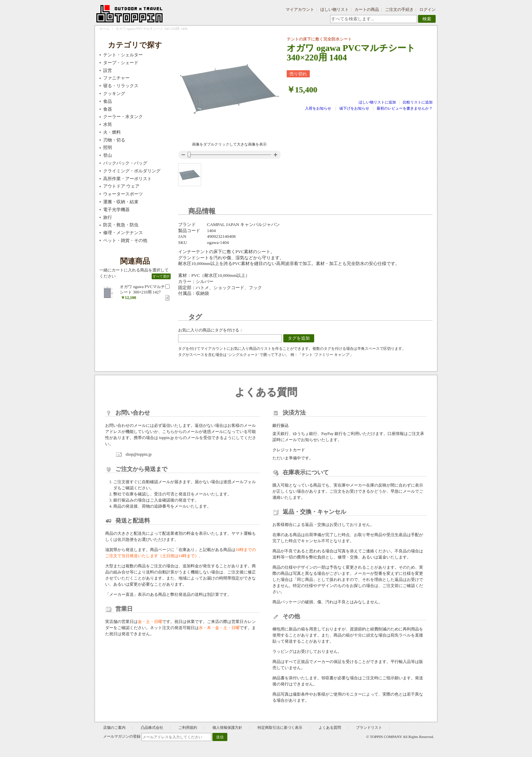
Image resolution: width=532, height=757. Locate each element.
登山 (108, 155)
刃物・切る (114, 140)
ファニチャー (116, 78)
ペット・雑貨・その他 (125, 240)
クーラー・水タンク (123, 117)
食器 (108, 109)
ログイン (427, 10)
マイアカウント (300, 10)
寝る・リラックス (121, 86)
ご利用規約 (188, 727)
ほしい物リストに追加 (378, 102)
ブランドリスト (369, 727)
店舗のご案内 (114, 727)
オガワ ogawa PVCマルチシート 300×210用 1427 (142, 289)
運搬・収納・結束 (121, 202)
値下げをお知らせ (354, 108)
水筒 (108, 124)
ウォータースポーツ (123, 194)
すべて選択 (161, 276)
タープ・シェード (121, 63)
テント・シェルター (123, 55)
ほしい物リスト (335, 10)
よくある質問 (330, 727)
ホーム (104, 29)
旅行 (108, 217)
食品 (108, 101)
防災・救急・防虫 (121, 225)
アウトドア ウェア (121, 186)
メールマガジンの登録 (122, 736)
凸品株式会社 (152, 727)
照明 (108, 147)
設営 (108, 70)
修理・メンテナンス (123, 233)
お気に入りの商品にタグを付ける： (211, 330)
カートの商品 (367, 10)
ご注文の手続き (399, 10)
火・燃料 (112, 132)
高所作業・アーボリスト (127, 179)
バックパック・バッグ (125, 163)
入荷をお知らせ (318, 108)
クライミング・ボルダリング (132, 171)
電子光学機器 (116, 210)
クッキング (114, 93)
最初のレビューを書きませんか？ (405, 108)
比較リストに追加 (418, 102)
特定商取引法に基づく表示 (280, 727)
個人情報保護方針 (227, 727)
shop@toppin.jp (139, 454)
